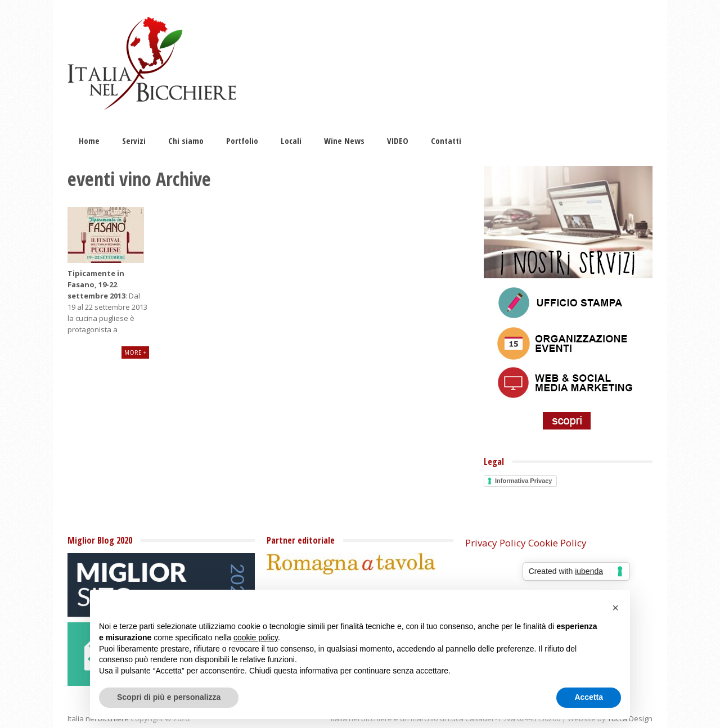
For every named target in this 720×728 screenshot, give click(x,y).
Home (89, 141)
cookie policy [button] (256, 637)
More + (135, 352)
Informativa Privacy (524, 481)
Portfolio (242, 141)
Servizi (134, 141)
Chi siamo (186, 141)
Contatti (446, 141)
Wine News (344, 141)
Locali (291, 141)
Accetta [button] (589, 697)
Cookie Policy (557, 543)
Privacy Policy (496, 543)
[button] (615, 608)
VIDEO (398, 141)
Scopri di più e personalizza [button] (169, 697)
